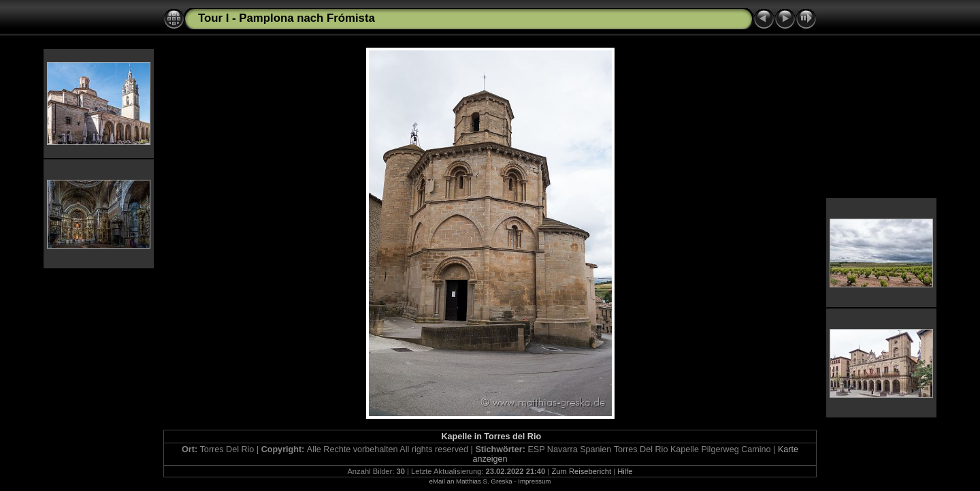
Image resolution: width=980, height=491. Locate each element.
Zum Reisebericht (581, 471)
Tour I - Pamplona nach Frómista (287, 18)
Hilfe (625, 471)
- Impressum (532, 481)
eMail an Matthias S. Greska (471, 481)
